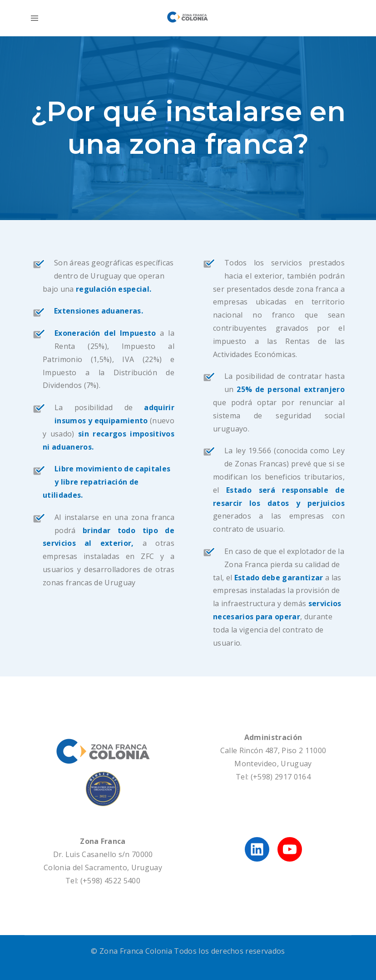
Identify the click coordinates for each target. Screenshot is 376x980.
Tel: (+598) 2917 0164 (273, 777)
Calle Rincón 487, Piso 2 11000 (273, 750)
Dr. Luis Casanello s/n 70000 (103, 854)
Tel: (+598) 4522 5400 (103, 881)
